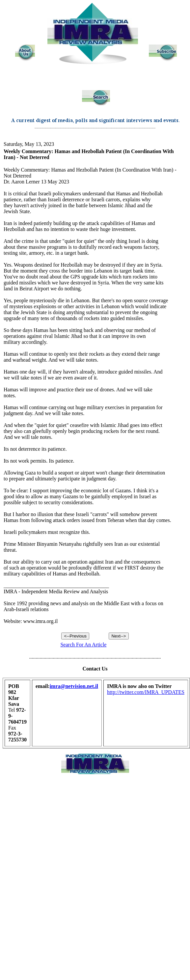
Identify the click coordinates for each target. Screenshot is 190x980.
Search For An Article (83, 645)
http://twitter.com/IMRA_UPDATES (146, 692)
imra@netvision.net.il (74, 686)
